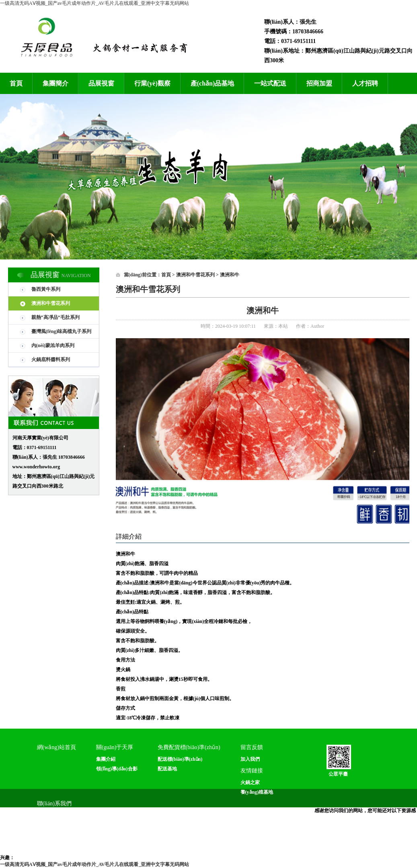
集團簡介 (55, 83)
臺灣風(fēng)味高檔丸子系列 (62, 331)
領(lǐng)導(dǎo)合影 (117, 769)
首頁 (16, 83)
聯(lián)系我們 (54, 804)
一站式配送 (270, 83)
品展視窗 (101, 83)
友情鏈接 (252, 771)
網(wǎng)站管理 (295, 845)
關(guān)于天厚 (115, 747)
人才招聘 (365, 83)
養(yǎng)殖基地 (257, 792)
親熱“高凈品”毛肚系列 (55, 317)
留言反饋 (252, 747)
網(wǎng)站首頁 (56, 747)
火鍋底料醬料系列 (51, 359)
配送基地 (167, 769)
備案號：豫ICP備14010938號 (239, 845)
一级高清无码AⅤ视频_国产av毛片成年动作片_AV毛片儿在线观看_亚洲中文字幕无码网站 (94, 3)
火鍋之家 (250, 782)
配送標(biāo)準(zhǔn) (180, 759)
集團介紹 (106, 759)
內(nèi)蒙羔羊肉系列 (53, 345)
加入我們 (250, 759)
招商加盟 (319, 83)
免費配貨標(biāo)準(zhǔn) (189, 747)
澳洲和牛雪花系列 (51, 303)
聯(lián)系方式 (52, 815)
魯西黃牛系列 (46, 289)
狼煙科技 (378, 845)
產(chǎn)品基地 (213, 83)
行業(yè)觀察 (152, 83)
